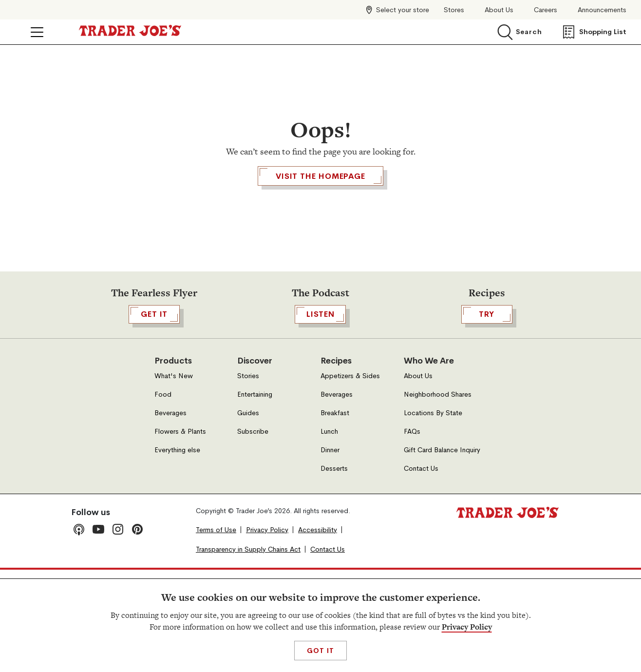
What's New (174, 478)
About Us (499, 10)
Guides (248, 515)
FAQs (412, 533)
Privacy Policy (467, 627)
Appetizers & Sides (350, 478)
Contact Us (421, 570)
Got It (320, 651)
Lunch (329, 533)
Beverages (170, 515)
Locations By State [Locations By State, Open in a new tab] (433, 515)
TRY (487, 416)
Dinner (330, 552)
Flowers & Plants (180, 533)
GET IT (154, 416)
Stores (454, 10)
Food (163, 496)
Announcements (602, 10)
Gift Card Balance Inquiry (442, 552)
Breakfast (335, 515)
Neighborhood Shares (438, 496)
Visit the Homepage (320, 232)
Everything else (177, 552)
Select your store (403, 10)
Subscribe (253, 533)
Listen (320, 416)
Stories (248, 478)
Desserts (334, 570)
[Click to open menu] (37, 32)
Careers (546, 10)
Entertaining (255, 496)
